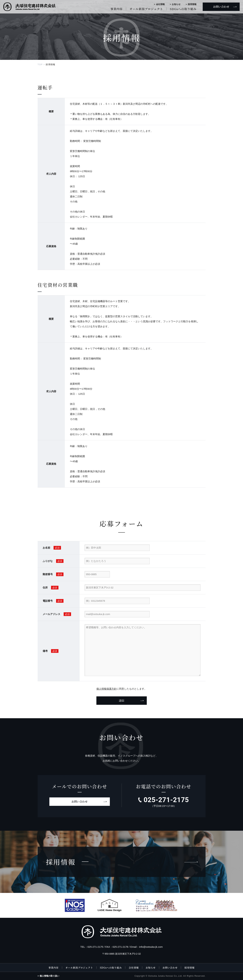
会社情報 (160, 4)
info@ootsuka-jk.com (151, 947)
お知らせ (176, 4)
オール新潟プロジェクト (146, 9)
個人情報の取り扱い (49, 976)
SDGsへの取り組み (183, 9)
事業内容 (116, 9)
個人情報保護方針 (106, 689)
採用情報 (192, 4)
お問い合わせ (79, 802)
